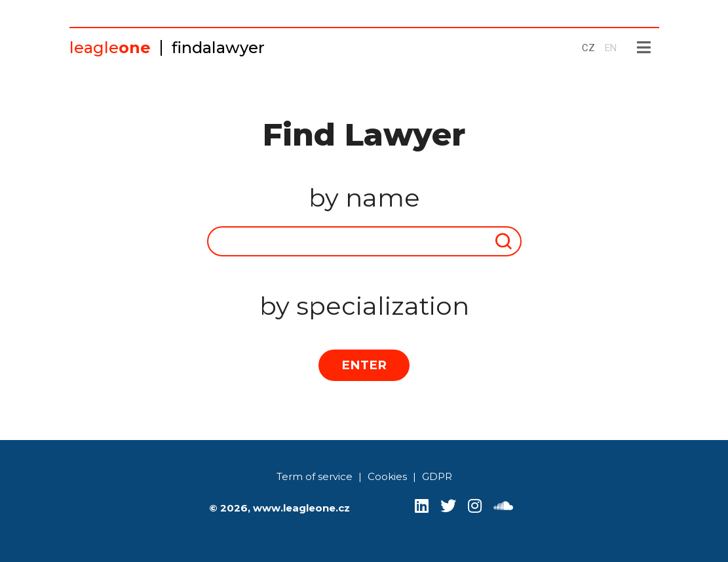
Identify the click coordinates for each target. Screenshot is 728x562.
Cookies (387, 476)
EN (611, 48)
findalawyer (218, 48)
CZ (588, 48)
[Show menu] (644, 48)
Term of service (315, 476)
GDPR (437, 476)
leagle (110, 48)
